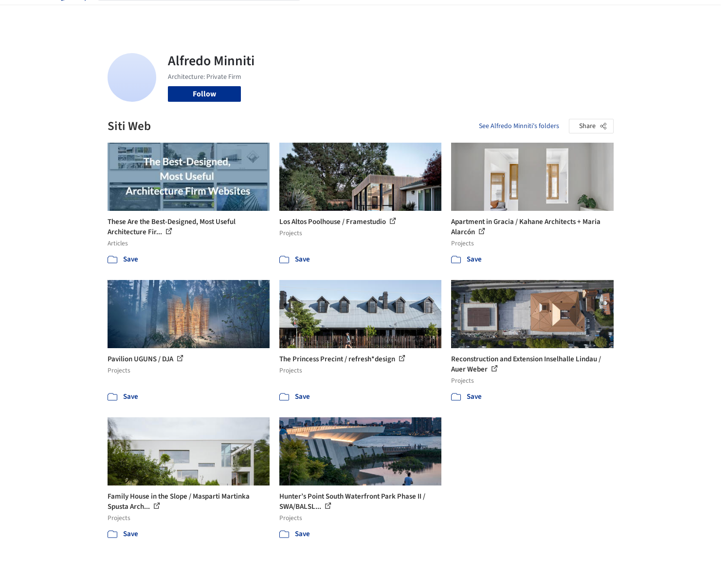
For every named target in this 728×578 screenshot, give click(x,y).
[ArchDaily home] (73, 14)
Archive (527, 14)
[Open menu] (656, 14)
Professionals (458, 14)
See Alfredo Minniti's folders (519, 126)
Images (357, 14)
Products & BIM (402, 14)
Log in (576, 14)
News (497, 14)
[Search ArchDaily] (207, 14)
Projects (324, 14)
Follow (204, 94)
